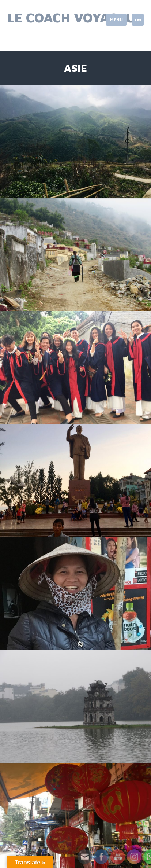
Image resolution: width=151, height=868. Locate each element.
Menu (116, 20)
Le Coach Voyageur (76, 17)
